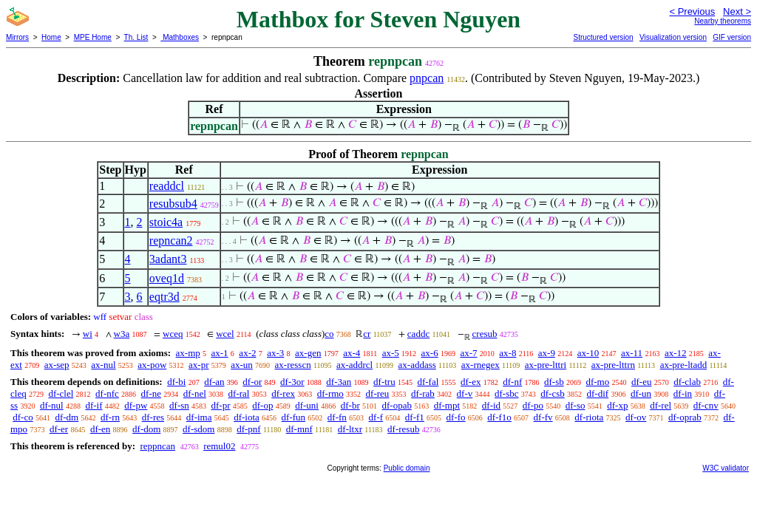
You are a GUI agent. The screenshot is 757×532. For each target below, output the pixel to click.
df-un (641, 393)
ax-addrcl (354, 365)
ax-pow (152, 365)
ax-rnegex (481, 365)
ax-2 (247, 353)
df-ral (239, 393)
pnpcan (427, 78)
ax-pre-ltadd (684, 365)
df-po (533, 405)
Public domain (407, 468)
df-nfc (107, 393)
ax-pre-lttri (546, 365)
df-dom (146, 429)
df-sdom (198, 429)
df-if (94, 405)
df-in (683, 393)
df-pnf (249, 429)
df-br (350, 405)
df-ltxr (350, 429)
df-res (153, 417)
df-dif (598, 393)
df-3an (339, 382)
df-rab (423, 393)
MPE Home (93, 37)
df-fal (428, 382)
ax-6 (430, 353)
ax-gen (308, 353)
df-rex (283, 393)
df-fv (543, 417)
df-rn (110, 417)
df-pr (221, 405)
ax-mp (188, 353)
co (329, 334)
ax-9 (547, 353)
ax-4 (352, 353)
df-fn (337, 417)
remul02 (219, 446)
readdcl (167, 186)
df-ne (151, 393)
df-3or (292, 382)
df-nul (52, 405)
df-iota (247, 417)
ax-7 (468, 353)
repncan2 (171, 241)
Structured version (603, 37)
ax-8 (508, 353)
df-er (59, 429)
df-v (465, 393)
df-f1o (499, 417)
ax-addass (417, 365)
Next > (737, 11)
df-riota (589, 417)
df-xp (617, 405)
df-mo (597, 382)
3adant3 (168, 259)
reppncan (157, 446)
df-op (262, 405)
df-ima (199, 417)
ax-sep (57, 365)
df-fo (456, 417)
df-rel (661, 405)
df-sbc (507, 393)
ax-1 (220, 353)
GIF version (732, 37)
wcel (225, 334)
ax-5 (391, 353)
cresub (485, 334)
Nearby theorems (723, 21)
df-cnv (706, 405)
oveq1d (167, 278)
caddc (418, 334)
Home (51, 37)
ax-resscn (293, 365)
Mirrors (17, 37)
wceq (173, 334)
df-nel (195, 393)
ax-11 (632, 353)
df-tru (384, 382)
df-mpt (447, 405)
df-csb (553, 393)
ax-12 (676, 353)
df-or (252, 382)
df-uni (307, 405)
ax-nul (103, 365)
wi (88, 334)
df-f (376, 417)
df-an (214, 382)
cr (367, 334)
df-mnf (299, 429)
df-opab (396, 405)
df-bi (176, 382)
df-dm (67, 417)
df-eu (641, 382)
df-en (100, 429)
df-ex (471, 382)
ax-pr (198, 365)
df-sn (179, 405)
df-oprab (685, 417)
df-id (491, 405)
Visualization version (673, 37)
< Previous (692, 11)
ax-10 (588, 353)
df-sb (554, 382)
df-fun (294, 417)
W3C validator (726, 468)
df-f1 (415, 417)
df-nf (512, 382)
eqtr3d (164, 297)
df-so (576, 405)
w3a (122, 334)
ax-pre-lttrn (613, 365)
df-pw (136, 405)
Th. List (136, 37)
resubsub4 (173, 204)
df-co (23, 417)
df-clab (687, 382)
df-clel (61, 393)
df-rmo (330, 393)
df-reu (378, 393)
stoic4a (166, 222)
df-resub (403, 429)
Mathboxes (180, 37)
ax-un (242, 365)
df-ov (636, 417)
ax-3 (275, 353)
